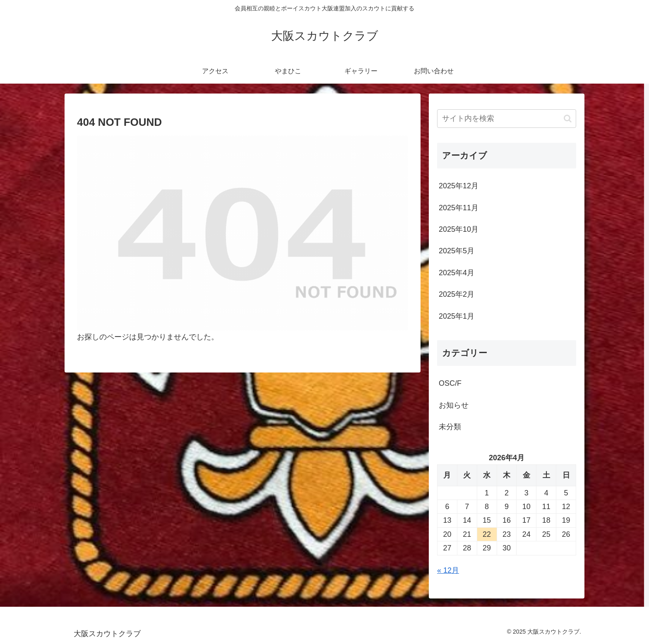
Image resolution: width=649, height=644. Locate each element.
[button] (568, 119)
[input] (507, 119)
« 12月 (448, 570)
